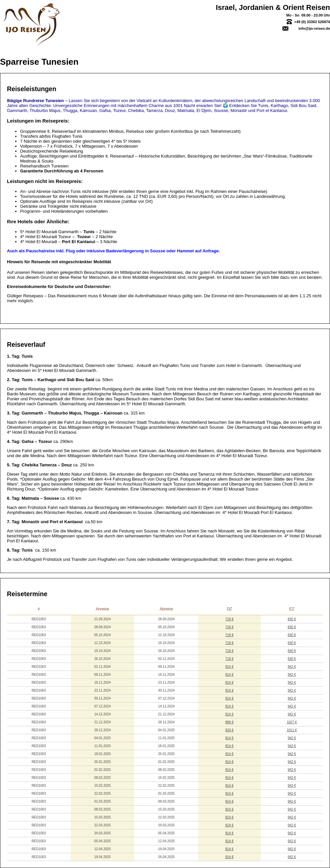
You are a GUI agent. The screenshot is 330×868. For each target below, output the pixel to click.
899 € (230, 722)
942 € (292, 667)
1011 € (292, 730)
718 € (230, 619)
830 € (292, 619)
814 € (230, 667)
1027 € (292, 722)
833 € (230, 730)
